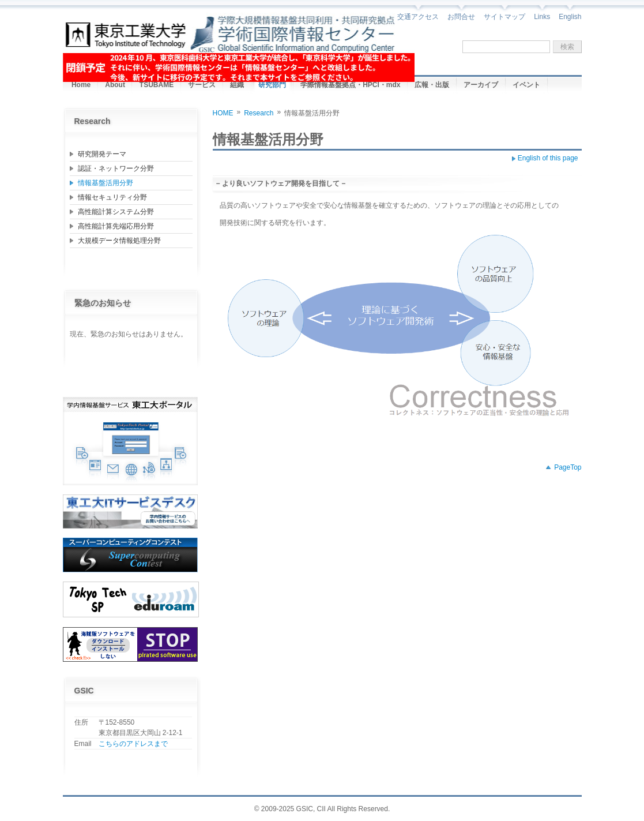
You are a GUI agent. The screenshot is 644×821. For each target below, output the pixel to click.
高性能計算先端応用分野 (116, 226)
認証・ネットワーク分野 (116, 168)
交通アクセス (418, 17)
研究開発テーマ (102, 154)
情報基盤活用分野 (106, 183)
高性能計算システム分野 (116, 212)
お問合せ (461, 17)
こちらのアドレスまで (133, 744)
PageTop (568, 467)
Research (259, 113)
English (570, 17)
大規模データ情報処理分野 (119, 241)
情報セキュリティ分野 (112, 197)
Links (542, 17)
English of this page (548, 158)
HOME (223, 113)
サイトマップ (504, 17)
